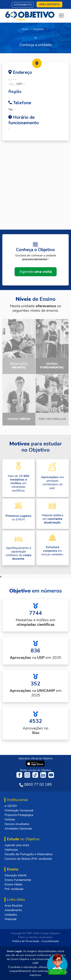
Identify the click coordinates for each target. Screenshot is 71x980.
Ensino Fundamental (18, 880)
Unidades (39, 29)
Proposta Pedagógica (19, 815)
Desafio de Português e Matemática (28, 854)
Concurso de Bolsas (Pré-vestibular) (28, 859)
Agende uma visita (17, 845)
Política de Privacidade (26, 941)
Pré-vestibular (14, 889)
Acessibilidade (50, 941)
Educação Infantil (16, 875)
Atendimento (23, 5)
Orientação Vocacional (19, 810)
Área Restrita (13, 906)
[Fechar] (64, 955)
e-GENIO (11, 806)
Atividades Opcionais (18, 829)
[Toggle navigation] (61, 15)
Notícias (10, 819)
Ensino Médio (13, 884)
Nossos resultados (17, 824)
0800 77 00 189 (38, 784)
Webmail (11, 919)
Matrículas (11, 850)
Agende (36, 272)
